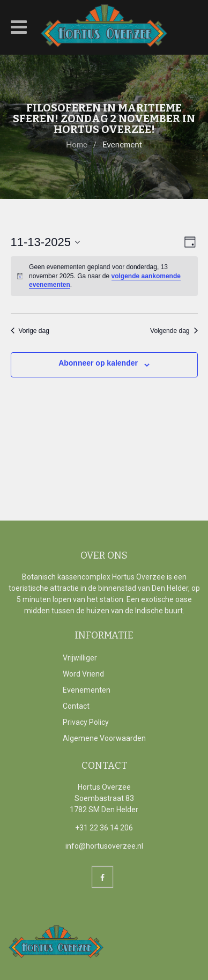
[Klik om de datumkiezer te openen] (46, 242)
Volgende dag (174, 331)
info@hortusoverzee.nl (104, 846)
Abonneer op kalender (98, 363)
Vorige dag (30, 331)
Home (77, 144)
